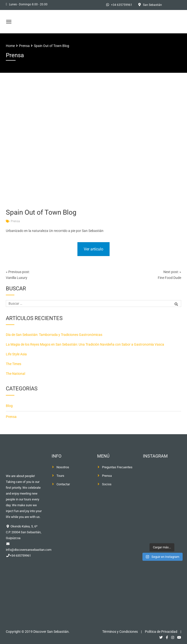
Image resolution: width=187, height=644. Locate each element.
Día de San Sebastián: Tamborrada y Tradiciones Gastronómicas (54, 335)
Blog (9, 406)
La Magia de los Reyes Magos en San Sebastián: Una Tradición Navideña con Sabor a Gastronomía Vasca (85, 344)
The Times (14, 364)
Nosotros (63, 467)
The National (15, 374)
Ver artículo (93, 249)
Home (10, 46)
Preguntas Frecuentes (117, 467)
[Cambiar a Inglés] (175, 5)
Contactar (63, 484)
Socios (107, 484)
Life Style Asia (16, 354)
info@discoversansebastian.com (29, 550)
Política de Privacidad (161, 632)
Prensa (15, 221)
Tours (60, 476)
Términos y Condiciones (120, 632)
